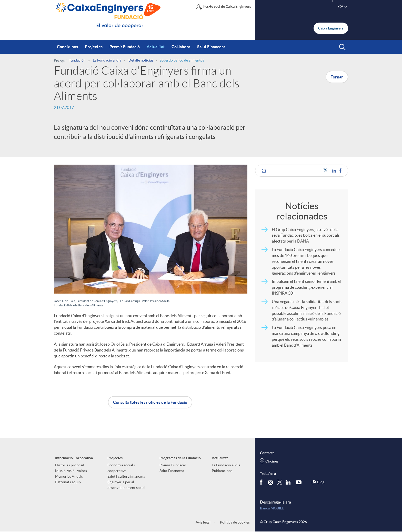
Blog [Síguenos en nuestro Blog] (318, 482)
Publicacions (222, 471)
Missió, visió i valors (71, 471)
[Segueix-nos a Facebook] (262, 482)
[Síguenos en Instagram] (271, 482)
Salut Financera (172, 471)
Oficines (272, 461)
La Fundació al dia (226, 465)
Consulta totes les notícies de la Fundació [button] (150, 402)
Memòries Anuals (69, 476)
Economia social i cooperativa (121, 468)
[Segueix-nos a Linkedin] (289, 482)
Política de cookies (234, 522)
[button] (342, 47)
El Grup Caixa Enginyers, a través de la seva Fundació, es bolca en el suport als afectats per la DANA (306, 235)
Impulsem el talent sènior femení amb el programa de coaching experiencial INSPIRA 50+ (306, 287)
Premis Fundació (173, 465)
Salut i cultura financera (126, 476)
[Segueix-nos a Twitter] (280, 482)
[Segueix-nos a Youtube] (300, 482)
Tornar (337, 77)
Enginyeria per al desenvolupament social (126, 485)
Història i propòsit (70, 465)
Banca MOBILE (272, 508)
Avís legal (203, 522)
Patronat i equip (68, 482)
